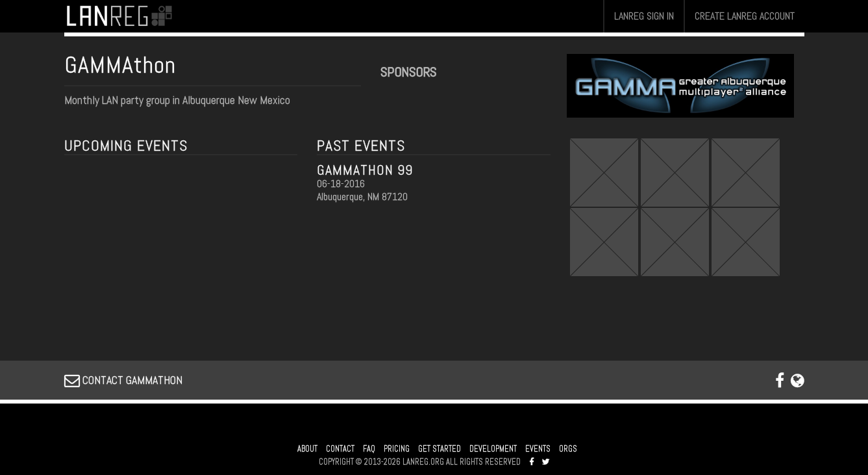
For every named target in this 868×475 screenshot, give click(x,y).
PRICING (397, 449)
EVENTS (538, 449)
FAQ (369, 449)
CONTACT (340, 449)
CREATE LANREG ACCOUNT (745, 16)
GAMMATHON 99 (365, 170)
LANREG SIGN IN (644, 16)
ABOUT (307, 449)
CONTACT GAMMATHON (123, 380)
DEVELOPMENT (493, 449)
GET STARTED (440, 449)
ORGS (568, 449)
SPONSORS (408, 72)
